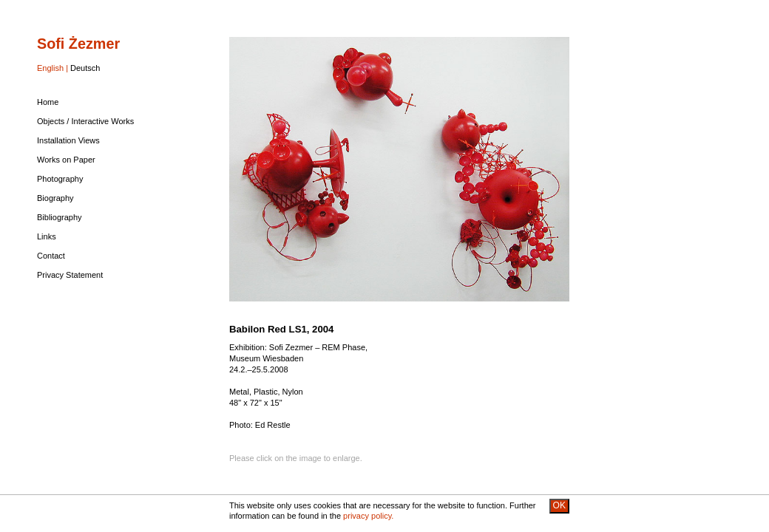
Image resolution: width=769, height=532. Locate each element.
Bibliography (60, 217)
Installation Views (68, 140)
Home (48, 102)
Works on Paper (66, 160)
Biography (55, 198)
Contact (51, 256)
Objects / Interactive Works (85, 121)
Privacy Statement (70, 275)
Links (47, 236)
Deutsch (85, 68)
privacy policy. (368, 516)
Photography (60, 179)
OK (559, 505)
